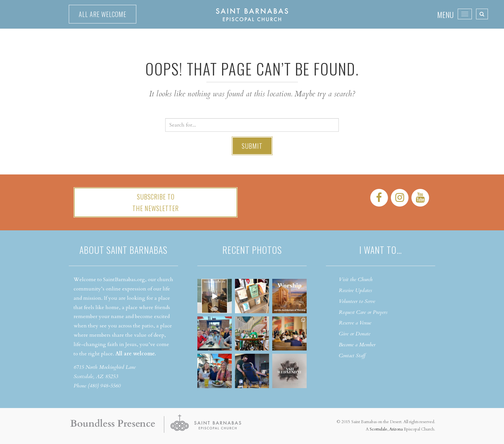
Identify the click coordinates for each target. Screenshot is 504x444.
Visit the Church (356, 280)
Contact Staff (352, 356)
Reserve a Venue (355, 323)
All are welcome (103, 14)
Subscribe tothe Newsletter (156, 202)
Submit (252, 146)
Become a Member (357, 345)
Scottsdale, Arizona (386, 429)
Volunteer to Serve (357, 301)
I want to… (381, 250)
